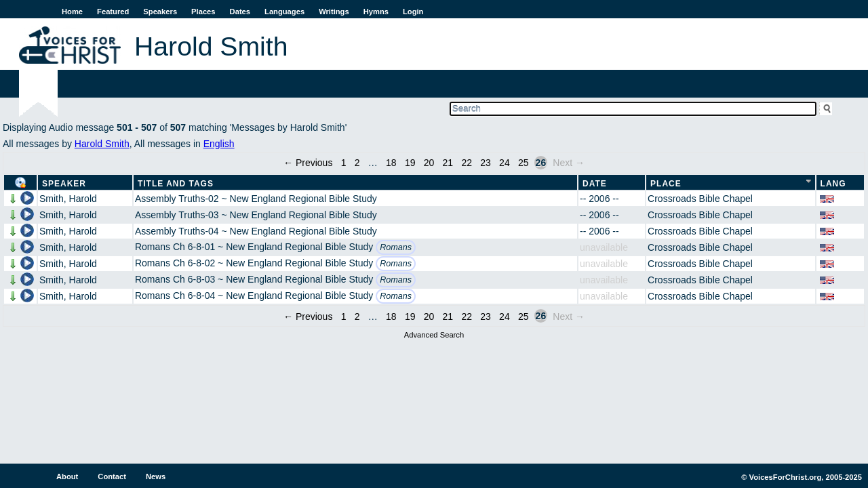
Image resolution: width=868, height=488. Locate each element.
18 (391, 163)
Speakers (160, 12)
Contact (112, 476)
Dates (240, 12)
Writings (334, 12)
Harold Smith (102, 144)
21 (448, 163)
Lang (833, 184)
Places (203, 12)
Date (595, 184)
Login (413, 12)
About (67, 476)
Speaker (64, 184)
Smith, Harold (68, 199)
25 (524, 163)
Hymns (376, 12)
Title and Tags (176, 184)
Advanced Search (434, 335)
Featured (113, 12)
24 (505, 163)
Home (72, 12)
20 (429, 163)
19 (410, 163)
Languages (284, 12)
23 (486, 163)
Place (666, 184)
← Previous (308, 163)
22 (467, 163)
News (156, 476)
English (219, 144)
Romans (396, 247)
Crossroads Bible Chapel (700, 199)
